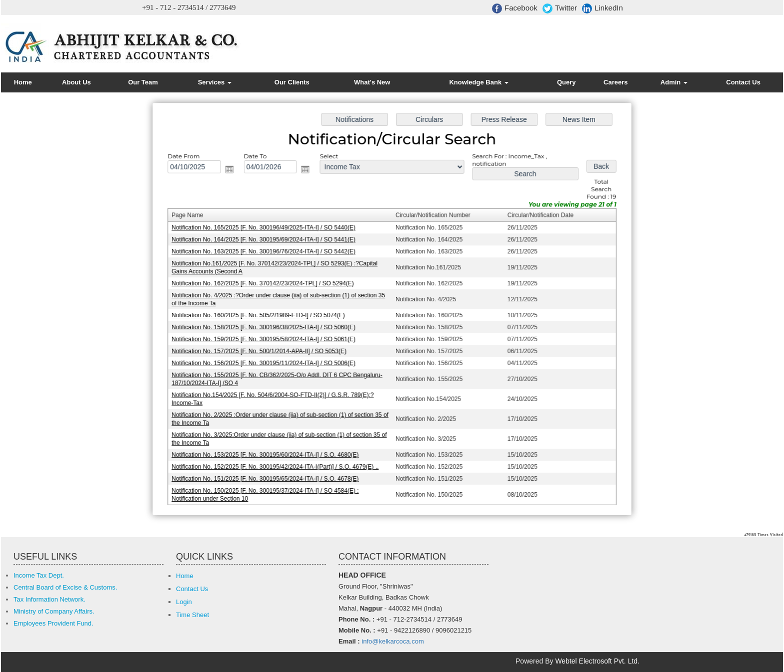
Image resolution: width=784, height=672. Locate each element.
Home (23, 82)
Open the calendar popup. (233, 172)
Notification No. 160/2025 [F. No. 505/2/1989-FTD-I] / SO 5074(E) (261, 315)
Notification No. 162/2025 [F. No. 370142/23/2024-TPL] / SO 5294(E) (266, 284)
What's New (372, 82)
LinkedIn (602, 8)
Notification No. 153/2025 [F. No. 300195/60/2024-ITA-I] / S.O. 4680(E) (268, 452)
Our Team (143, 82)
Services (215, 82)
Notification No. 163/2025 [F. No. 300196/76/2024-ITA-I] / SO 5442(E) (266, 253)
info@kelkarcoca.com (392, 641)
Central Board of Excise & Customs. (65, 587)
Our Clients (292, 82)
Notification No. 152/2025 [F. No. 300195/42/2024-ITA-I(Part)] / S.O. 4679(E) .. (278, 464)
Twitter (560, 8)
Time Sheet (192, 615)
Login (184, 602)
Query (566, 82)
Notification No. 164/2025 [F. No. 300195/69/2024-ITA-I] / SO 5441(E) (266, 241)
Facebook (515, 8)
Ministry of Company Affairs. (54, 611)
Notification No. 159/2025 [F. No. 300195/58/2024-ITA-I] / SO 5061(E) (266, 339)
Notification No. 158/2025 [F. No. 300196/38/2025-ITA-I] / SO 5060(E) (266, 327)
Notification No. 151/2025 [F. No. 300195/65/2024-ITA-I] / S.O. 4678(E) (268, 475)
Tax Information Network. (49, 599)
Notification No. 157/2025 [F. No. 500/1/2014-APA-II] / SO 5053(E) (262, 350)
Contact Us (743, 82)
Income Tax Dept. (39, 575)
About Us (76, 82)
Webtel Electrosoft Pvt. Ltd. (597, 661)
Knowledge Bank (478, 82)
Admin (674, 82)
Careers (615, 82)
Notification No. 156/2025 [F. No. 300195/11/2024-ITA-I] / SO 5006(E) (266, 362)
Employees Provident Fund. (53, 623)
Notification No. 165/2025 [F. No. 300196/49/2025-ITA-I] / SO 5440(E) (266, 229)
